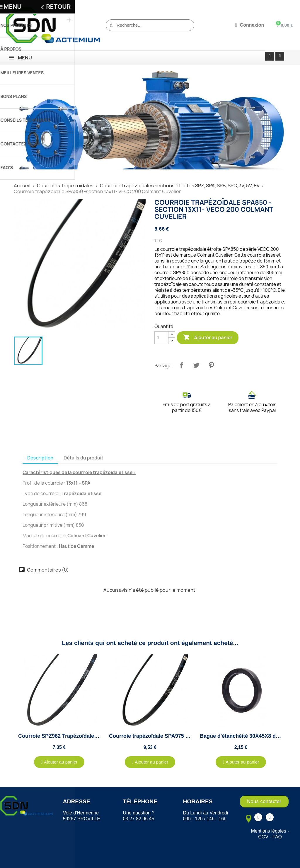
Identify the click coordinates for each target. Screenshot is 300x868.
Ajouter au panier (208, 338)
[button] (59, 762)
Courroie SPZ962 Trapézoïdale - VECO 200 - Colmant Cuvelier (95, 736)
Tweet (196, 365)
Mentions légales (269, 831)
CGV (263, 837)
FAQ (277, 837)
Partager (181, 365)
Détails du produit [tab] (83, 458)
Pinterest (211, 365)
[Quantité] (161, 338)
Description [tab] (40, 458)
